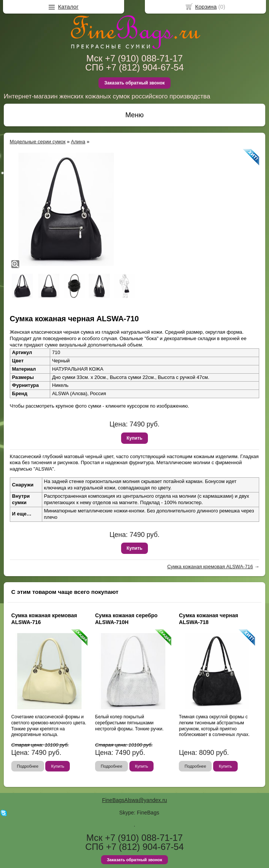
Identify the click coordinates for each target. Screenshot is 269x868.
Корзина (206, 7)
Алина (78, 142)
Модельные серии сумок (38, 142)
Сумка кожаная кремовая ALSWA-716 (210, 567)
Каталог (68, 7)
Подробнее (28, 766)
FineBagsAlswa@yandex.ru (134, 800)
